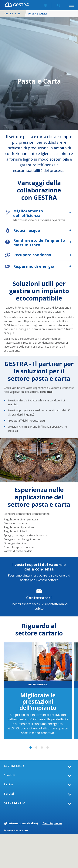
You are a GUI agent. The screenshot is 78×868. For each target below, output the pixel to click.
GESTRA (8, 13)
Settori (23, 13)
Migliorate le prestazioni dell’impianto (38, 701)
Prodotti (10, 775)
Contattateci (39, 598)
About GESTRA (15, 803)
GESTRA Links (14, 766)
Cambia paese (52, 823)
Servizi (9, 794)
